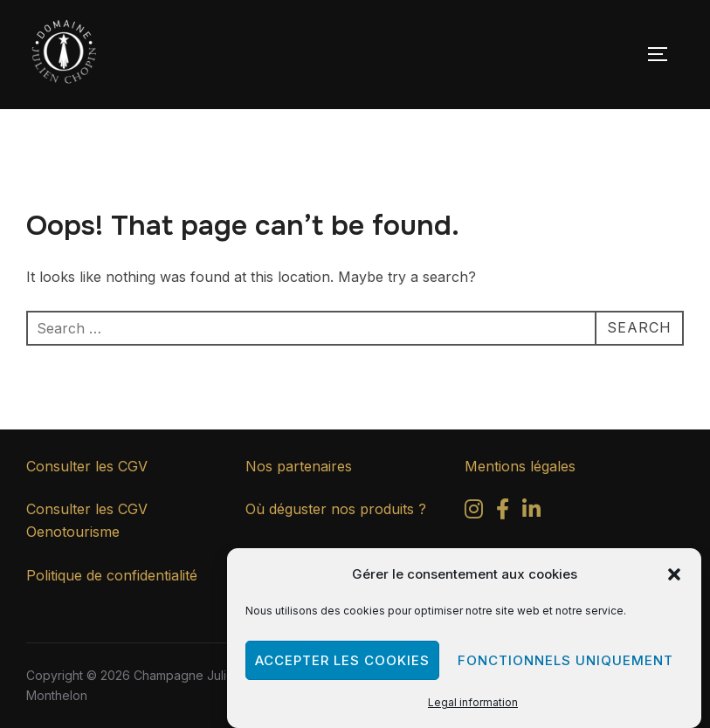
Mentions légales (520, 466)
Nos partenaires (299, 466)
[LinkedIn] (531, 511)
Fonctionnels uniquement (565, 660)
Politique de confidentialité (112, 575)
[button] (674, 574)
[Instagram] (474, 511)
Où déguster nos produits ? (336, 509)
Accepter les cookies (342, 660)
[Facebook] (503, 511)
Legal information (473, 702)
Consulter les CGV (87, 466)
